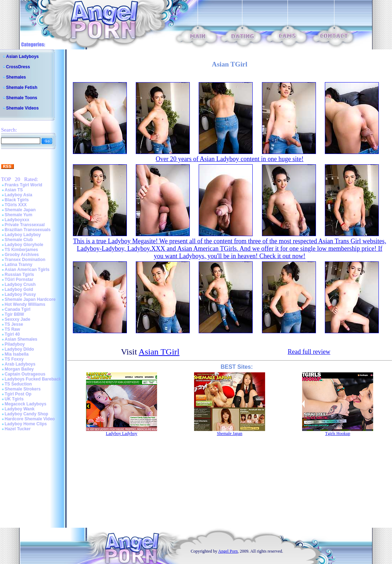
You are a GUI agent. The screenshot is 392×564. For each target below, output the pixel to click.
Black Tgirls (17, 200)
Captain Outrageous (25, 374)
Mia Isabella (17, 354)
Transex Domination (25, 260)
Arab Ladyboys (20, 364)
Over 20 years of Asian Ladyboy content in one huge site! (230, 159)
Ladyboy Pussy (20, 294)
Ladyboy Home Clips (26, 424)
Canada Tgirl (18, 309)
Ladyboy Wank (20, 409)
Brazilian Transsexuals (28, 230)
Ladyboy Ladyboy (23, 235)
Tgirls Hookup (338, 433)
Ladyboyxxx (17, 220)
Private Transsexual (25, 225)
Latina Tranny (18, 265)
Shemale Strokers (23, 389)
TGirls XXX (16, 205)
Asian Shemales (21, 339)
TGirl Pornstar (19, 280)
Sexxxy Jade (17, 319)
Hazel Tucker (18, 429)
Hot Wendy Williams (25, 304)
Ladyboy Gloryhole (24, 245)
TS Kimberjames (21, 250)
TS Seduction (18, 384)
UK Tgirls (14, 399)
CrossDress (18, 67)
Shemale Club (19, 240)
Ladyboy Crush (20, 284)
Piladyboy (15, 344)
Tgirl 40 (12, 334)
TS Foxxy (14, 359)
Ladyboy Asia (18, 195)
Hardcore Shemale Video (30, 419)
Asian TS (14, 190)
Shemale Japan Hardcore (30, 299)
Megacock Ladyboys (25, 404)
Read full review (309, 352)
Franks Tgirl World (23, 185)
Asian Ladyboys (22, 57)
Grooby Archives (22, 255)
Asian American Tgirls (27, 270)
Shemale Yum (18, 215)
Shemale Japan (20, 210)
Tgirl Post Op (18, 394)
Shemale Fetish (22, 87)
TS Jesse (14, 324)
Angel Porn (228, 551)
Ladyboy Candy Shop (26, 414)
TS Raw (12, 329)
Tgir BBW (14, 314)
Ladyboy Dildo (19, 349)
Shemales (16, 77)
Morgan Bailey (19, 369)
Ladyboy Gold (19, 289)
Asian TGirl (159, 352)
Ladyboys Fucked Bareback (33, 379)
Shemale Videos (22, 108)
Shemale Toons (22, 98)
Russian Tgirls (19, 275)
